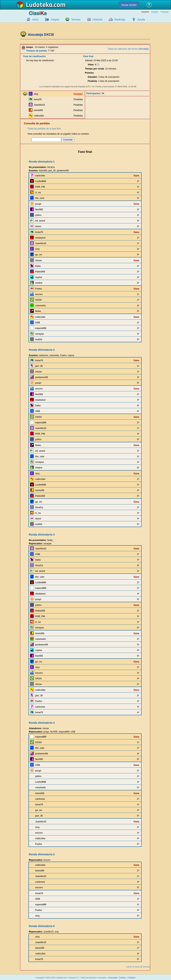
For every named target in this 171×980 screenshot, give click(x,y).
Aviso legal (113, 978)
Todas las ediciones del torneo (128, 49)
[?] (98, 65)
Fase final (88, 56)
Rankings (120, 19)
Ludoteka (39, 5)
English (155, 12)
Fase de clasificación (35, 56)
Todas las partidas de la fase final (44, 129)
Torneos (76, 19)
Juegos (55, 19)
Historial (97, 19)
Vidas (91, 65)
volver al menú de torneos (138, 967)
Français (165, 12)
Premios (89, 73)
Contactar (131, 978)
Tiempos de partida (37, 51)
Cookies (122, 978)
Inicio (35, 19)
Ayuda (141, 19)
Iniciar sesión (129, 5)
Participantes (93, 93)
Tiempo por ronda (94, 69)
